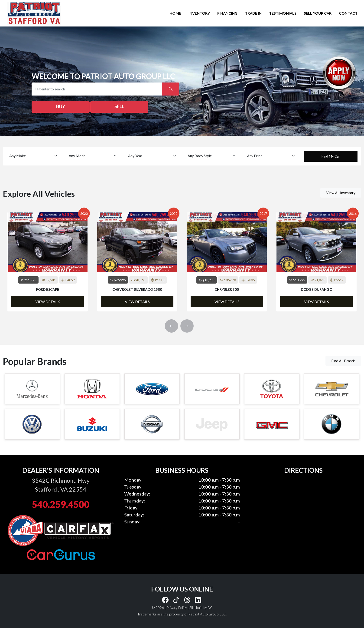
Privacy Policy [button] (177, 608)
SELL (119, 106)
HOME (175, 13)
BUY (61, 106)
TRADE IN (253, 13)
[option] (48, 262)
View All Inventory (341, 193)
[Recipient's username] (97, 89)
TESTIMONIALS (283, 13)
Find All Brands (343, 361)
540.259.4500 (61, 504)
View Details (48, 302)
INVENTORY (199, 13)
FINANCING (227, 13)
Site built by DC (201, 608)
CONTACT (348, 13)
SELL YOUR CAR (318, 13)
